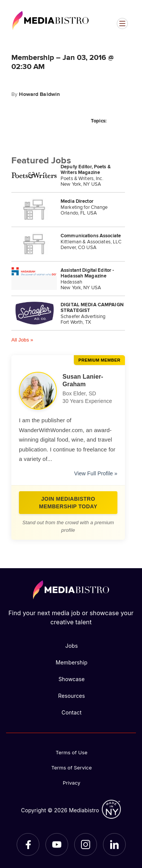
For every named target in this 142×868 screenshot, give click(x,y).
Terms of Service (72, 768)
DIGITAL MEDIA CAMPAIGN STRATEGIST (92, 307)
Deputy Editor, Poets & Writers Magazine (86, 169)
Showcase (71, 679)
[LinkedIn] (114, 844)
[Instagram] (86, 844)
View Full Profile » (96, 473)
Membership (72, 662)
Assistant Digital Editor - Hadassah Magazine (87, 273)
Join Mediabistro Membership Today (68, 503)
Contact (72, 712)
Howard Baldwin (39, 94)
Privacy (72, 783)
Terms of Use (72, 752)
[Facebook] (28, 844)
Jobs (72, 646)
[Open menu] (122, 24)
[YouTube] (57, 844)
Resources (72, 696)
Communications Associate (91, 236)
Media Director (77, 201)
